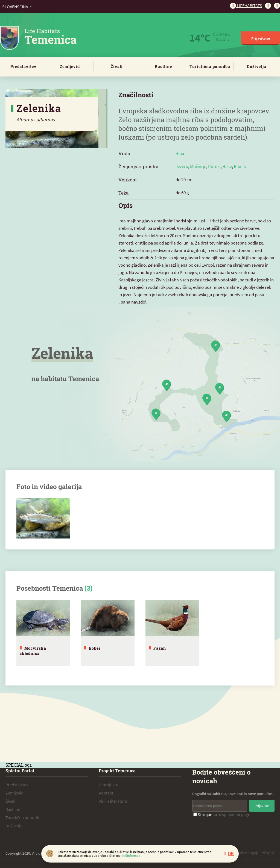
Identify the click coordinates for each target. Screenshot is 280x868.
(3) (88, 588)
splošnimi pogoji (237, 813)
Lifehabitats (246, 5)
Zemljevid (70, 67)
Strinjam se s (223, 813)
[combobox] (17, 7)
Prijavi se (262, 805)
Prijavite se (261, 38)
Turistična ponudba (210, 67)
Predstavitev (23, 67)
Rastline (163, 67)
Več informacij (132, 856)
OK (231, 853)
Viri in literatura (113, 800)
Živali (117, 67)
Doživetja (257, 67)
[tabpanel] (43, 633)
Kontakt (106, 792)
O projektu (109, 784)
